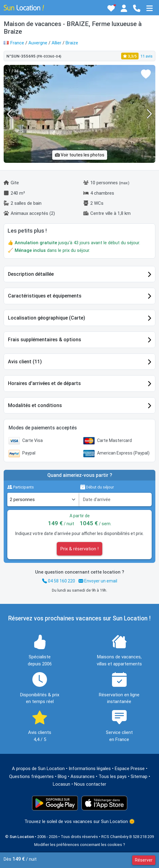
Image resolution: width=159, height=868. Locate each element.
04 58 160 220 (59, 581)
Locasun (61, 784)
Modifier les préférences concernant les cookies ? (80, 845)
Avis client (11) (25, 362)
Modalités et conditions (35, 405)
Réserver (144, 860)
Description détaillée (31, 274)
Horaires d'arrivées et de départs (44, 383)
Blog (62, 776)
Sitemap (139, 776)
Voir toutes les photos (80, 155)
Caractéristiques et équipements (45, 296)
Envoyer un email (98, 581)
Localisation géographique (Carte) (47, 318)
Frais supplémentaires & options (45, 340)
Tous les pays (113, 776)
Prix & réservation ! (79, 549)
